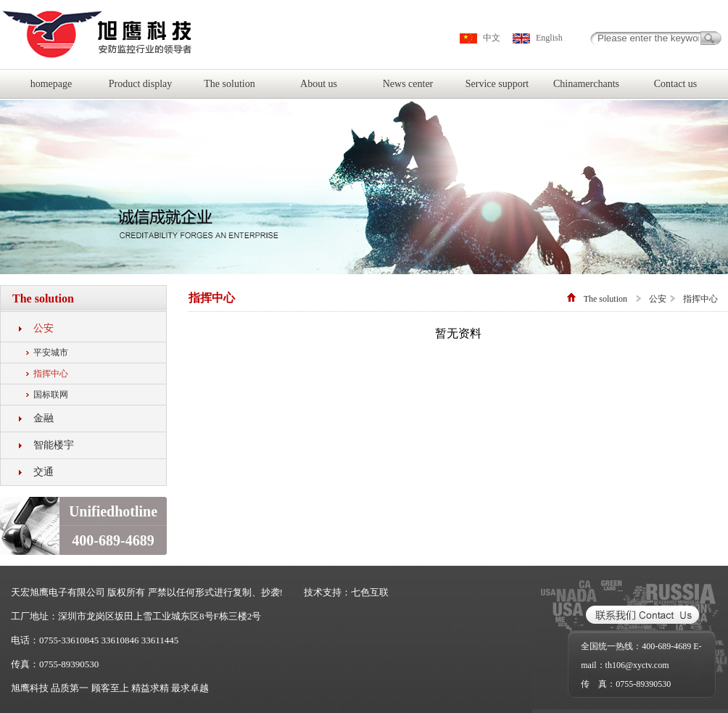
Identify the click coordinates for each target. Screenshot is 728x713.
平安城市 (51, 353)
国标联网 (51, 395)
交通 (44, 472)
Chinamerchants (586, 84)
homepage (51, 84)
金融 (44, 418)
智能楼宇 (54, 445)
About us (319, 84)
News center (408, 84)
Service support (497, 84)
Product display (141, 84)
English (549, 38)
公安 (44, 328)
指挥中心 (51, 374)
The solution (229, 84)
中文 (492, 38)
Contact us (676, 84)
